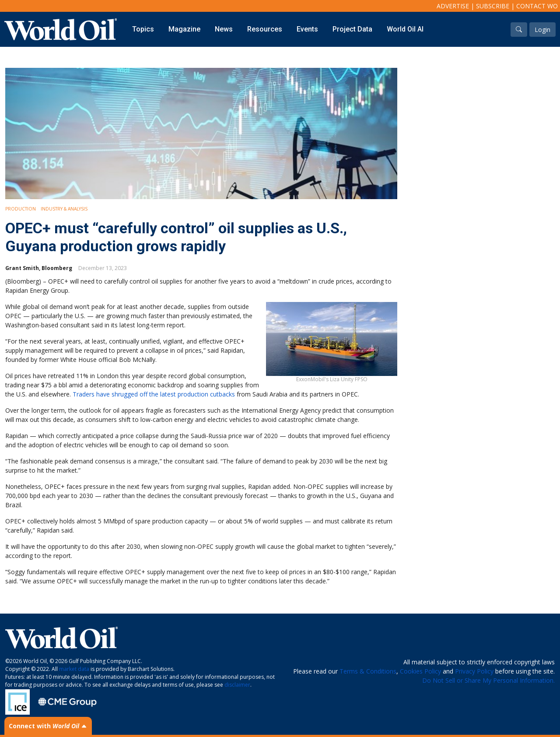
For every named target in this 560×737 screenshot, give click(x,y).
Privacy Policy (474, 671)
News (224, 29)
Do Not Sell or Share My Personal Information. (488, 680)
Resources (265, 29)
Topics (143, 29)
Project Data (352, 29)
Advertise (453, 6)
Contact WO (537, 6)
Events (307, 29)
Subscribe (493, 6)
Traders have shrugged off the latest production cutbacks (154, 394)
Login (542, 30)
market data (74, 669)
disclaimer (237, 685)
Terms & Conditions (368, 671)
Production (21, 209)
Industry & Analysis (64, 209)
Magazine (184, 29)
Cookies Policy (420, 671)
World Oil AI (405, 29)
